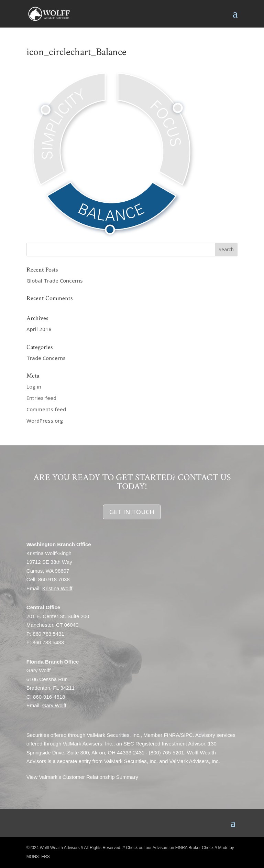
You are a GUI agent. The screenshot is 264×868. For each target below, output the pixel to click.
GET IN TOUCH (132, 512)
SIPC (187, 735)
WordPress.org (45, 421)
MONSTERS (38, 857)
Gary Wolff (54, 705)
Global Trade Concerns (55, 280)
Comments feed (46, 409)
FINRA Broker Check (194, 848)
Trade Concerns (46, 358)
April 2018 (39, 329)
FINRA (171, 735)
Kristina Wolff (57, 588)
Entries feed (41, 398)
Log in (34, 387)
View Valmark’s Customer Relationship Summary (82, 777)
